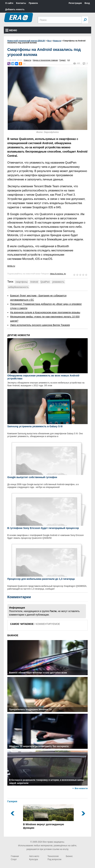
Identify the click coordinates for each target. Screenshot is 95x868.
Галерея (12, 801)
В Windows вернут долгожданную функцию (48, 817)
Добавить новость (15, 9)
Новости (28, 60)
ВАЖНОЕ (13, 635)
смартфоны (21, 282)
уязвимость (58, 282)
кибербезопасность (18, 287)
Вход (87, 3)
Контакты (21, 3)
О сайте (9, 3)
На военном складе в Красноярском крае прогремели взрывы (45, 312)
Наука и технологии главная (45, 60)
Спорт (14, 859)
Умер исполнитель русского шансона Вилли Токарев (40, 325)
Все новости (81, 788)
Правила (33, 3)
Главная (15, 856)
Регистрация (75, 3)
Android (34, 282)
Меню (11, 30)
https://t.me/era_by (58, 274)
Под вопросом (54, 859)
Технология (53, 856)
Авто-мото (34, 856)
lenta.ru (11, 266)
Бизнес (69, 856)
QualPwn (45, 282)
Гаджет (63, 60)
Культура (34, 859)
